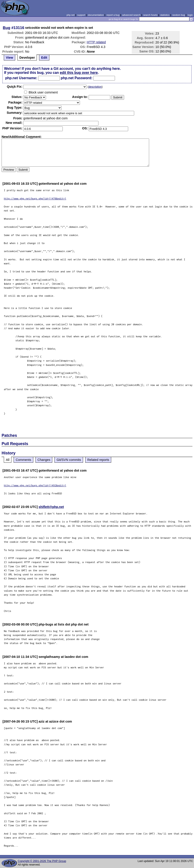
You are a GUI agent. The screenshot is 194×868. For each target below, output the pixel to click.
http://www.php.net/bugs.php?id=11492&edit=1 (35, 485)
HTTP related (96, 42)
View (9, 58)
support (81, 15)
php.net (71, 15)
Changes (44, 460)
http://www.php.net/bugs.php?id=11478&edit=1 (35, 198)
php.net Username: (21, 78)
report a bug (113, 15)
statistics (165, 15)
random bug (179, 15)
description (95, 87)
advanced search (131, 15)
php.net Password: (77, 78)
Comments (23, 460)
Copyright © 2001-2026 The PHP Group (42, 861)
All (8, 460)
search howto (150, 15)
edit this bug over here (79, 73)
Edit (44, 58)
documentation (96, 15)
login (190, 15)
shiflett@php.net (51, 507)
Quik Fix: (15, 87)
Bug (7, 28)
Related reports (98, 460)
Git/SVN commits (69, 460)
